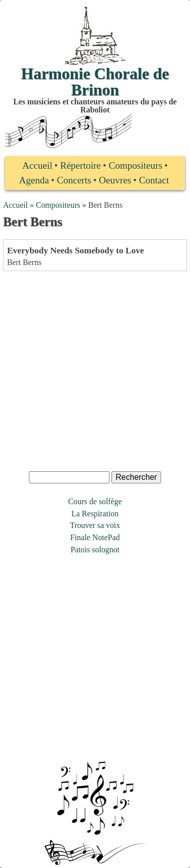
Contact (154, 180)
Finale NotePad (95, 537)
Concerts (74, 180)
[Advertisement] (95, 371)
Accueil (37, 165)
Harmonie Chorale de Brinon (95, 82)
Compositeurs (136, 165)
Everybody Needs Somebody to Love (75, 251)
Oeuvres (115, 180)
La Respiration (95, 514)
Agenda (34, 180)
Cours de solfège (95, 501)
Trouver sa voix (95, 525)
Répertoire (81, 165)
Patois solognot (95, 550)
